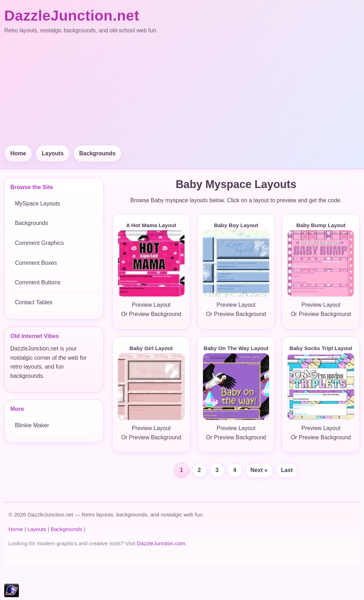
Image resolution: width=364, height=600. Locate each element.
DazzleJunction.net (72, 16)
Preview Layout (151, 305)
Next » (259, 470)
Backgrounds (97, 153)
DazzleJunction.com (161, 543)
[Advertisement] (182, 90)
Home (18, 153)
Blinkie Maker (32, 425)
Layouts (52, 153)
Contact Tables (34, 302)
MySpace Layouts (38, 203)
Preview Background (155, 314)
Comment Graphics (39, 243)
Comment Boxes (36, 263)
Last (287, 470)
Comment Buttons (38, 282)
